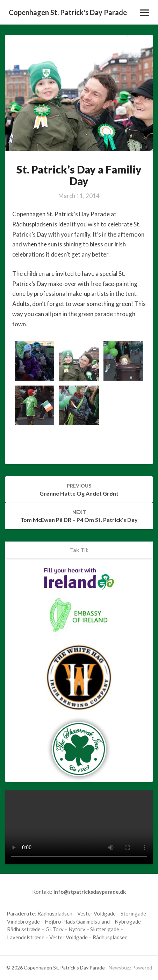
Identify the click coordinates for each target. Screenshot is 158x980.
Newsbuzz (120, 968)
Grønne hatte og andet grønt (79, 490)
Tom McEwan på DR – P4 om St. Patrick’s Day (79, 516)
